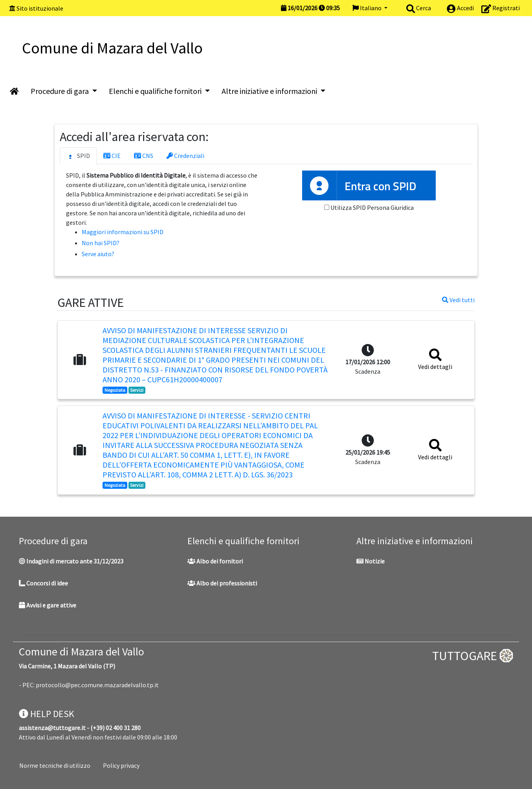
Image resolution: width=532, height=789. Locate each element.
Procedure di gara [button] (61, 91)
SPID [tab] (78, 156)
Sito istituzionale (40, 8)
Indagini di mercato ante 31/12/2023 (71, 561)
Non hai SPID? (101, 243)
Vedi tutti (458, 300)
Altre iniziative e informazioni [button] (270, 91)
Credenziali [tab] (185, 156)
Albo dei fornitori (215, 561)
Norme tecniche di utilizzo (55, 765)
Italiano (368, 8)
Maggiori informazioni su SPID (123, 232)
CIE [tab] (112, 156)
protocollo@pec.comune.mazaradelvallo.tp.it (97, 685)
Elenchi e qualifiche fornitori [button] (156, 91)
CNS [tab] (144, 156)
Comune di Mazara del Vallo (82, 651)
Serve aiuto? (98, 254)
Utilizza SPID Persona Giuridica (372, 207)
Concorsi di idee (43, 583)
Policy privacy (121, 765)
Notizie (371, 561)
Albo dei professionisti (222, 583)
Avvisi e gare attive (48, 605)
